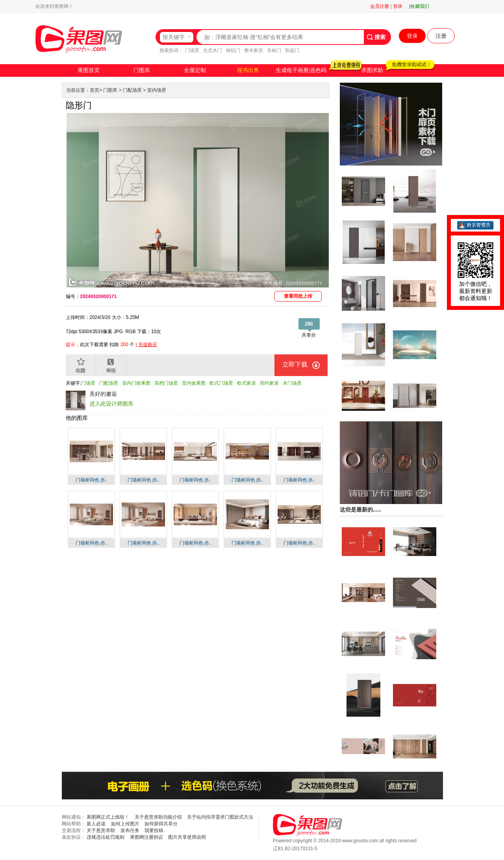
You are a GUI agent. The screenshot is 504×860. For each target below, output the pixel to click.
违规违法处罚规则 (106, 837)
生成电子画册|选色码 (301, 70)
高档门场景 (166, 383)
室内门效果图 (136, 383)
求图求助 (372, 70)
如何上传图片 (125, 824)
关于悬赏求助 (101, 830)
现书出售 (248, 70)
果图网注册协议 (146, 837)
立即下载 (295, 364)
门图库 (142, 70)
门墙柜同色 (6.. (92, 480)
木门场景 (292, 383)
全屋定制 (195, 70)
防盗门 (292, 50)
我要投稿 (154, 830)
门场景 (192, 50)
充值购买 (148, 345)
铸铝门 (233, 50)
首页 (94, 90)
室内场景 (157, 90)
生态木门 (213, 50)
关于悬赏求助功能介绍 (158, 817)
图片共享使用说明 (187, 837)
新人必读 (96, 824)
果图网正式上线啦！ (108, 817)
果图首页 (89, 70)
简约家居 (269, 383)
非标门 (274, 50)
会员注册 (380, 6)
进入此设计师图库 (111, 404)
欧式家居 (246, 383)
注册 (441, 36)
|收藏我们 (419, 6)
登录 (398, 6)
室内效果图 (194, 383)
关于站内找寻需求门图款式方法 (220, 817)
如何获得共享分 (161, 824)
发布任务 (130, 830)
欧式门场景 (221, 383)
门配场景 (132, 90)
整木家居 (254, 50)
